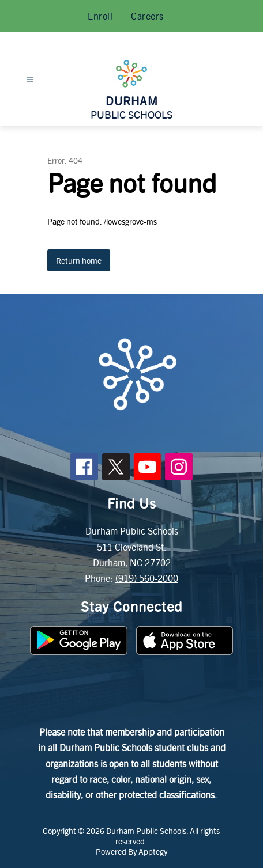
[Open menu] (30, 80)
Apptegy (153, 851)
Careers (147, 16)
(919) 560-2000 (147, 578)
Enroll (100, 16)
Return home (79, 260)
